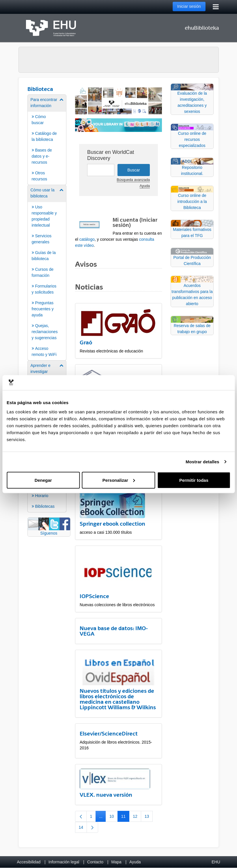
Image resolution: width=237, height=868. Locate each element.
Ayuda (145, 186)
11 (125, 817)
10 (114, 817)
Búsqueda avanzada (133, 180)
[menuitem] (47, 139)
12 (137, 817)
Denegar (43, 480)
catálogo (87, 239)
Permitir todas (194, 480)
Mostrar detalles (203, 462)
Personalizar (119, 480)
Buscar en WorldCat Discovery (111, 155)
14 (83, 828)
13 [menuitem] (149, 817)
